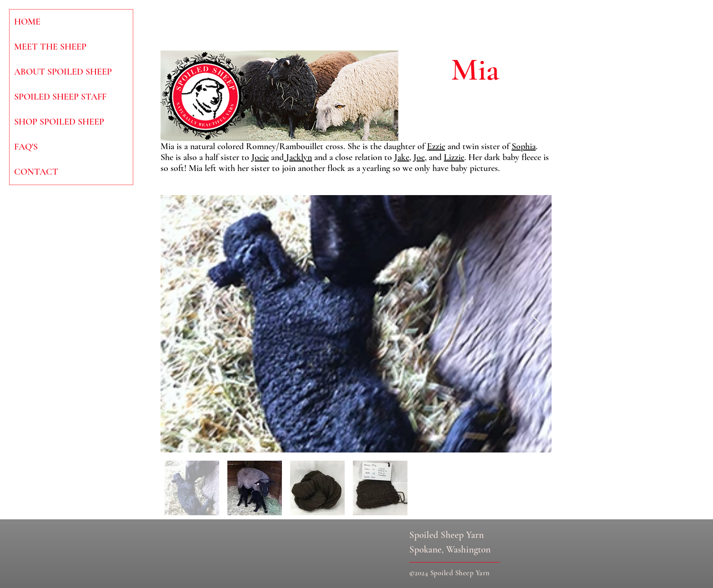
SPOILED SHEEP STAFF (60, 97)
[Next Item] (536, 324)
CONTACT (36, 172)
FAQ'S (26, 147)
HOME (27, 22)
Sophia (524, 146)
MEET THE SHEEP (50, 47)
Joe (419, 157)
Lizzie (454, 157)
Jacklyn (298, 157)
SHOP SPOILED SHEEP (59, 122)
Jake (402, 157)
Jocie (260, 157)
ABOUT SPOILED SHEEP (63, 72)
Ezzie (436, 146)
